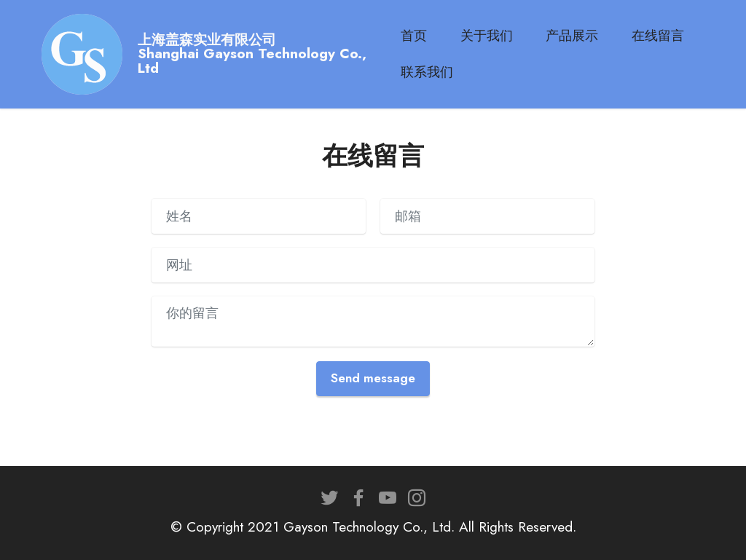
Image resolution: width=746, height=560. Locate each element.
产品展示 (580, 36)
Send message (373, 378)
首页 (422, 36)
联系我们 (435, 72)
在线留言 (666, 36)
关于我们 (494, 36)
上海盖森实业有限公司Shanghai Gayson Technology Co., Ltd (265, 54)
